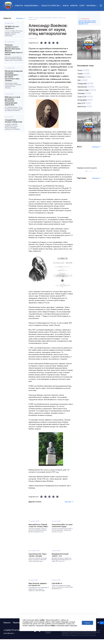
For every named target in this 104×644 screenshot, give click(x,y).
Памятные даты (19, 623)
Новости (19, 6)
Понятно (87, 623)
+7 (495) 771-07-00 (12, 630)
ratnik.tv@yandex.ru (9, 633)
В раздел (20, 18)
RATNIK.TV (31, 18)
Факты (66, 6)
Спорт (82, 6)
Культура (74, 6)
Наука (37, 18)
